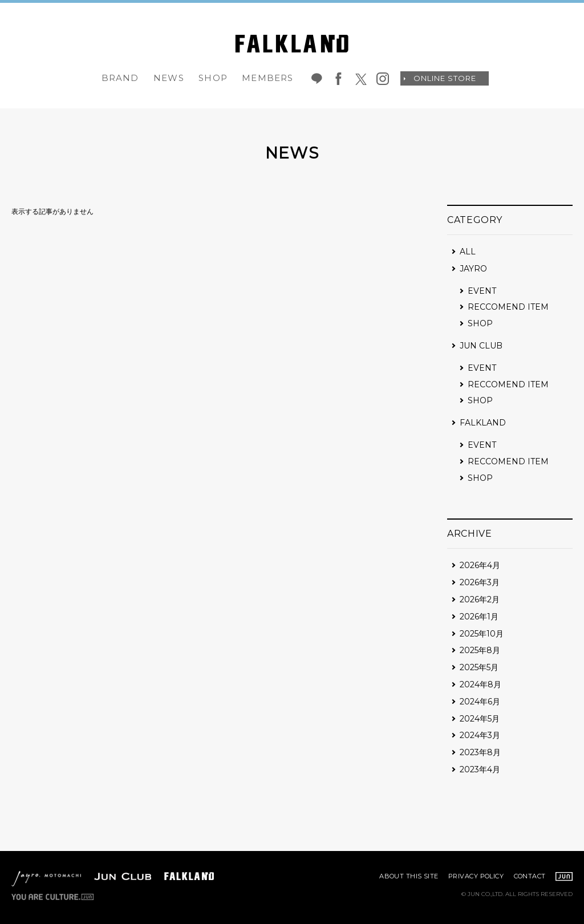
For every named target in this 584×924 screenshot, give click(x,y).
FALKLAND (483, 423)
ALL (468, 252)
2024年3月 (480, 735)
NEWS (169, 78)
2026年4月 (480, 565)
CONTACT (530, 876)
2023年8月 (480, 752)
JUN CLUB (481, 346)
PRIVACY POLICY (476, 876)
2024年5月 (480, 719)
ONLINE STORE (445, 78)
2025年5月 (479, 667)
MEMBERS (267, 78)
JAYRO (473, 269)
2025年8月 (480, 650)
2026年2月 (480, 599)
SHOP (213, 78)
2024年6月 (480, 702)
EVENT (482, 291)
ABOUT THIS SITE (409, 876)
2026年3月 (480, 582)
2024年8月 (480, 684)
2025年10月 (482, 634)
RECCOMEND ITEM (508, 307)
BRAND (120, 78)
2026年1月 (479, 617)
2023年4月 (480, 769)
